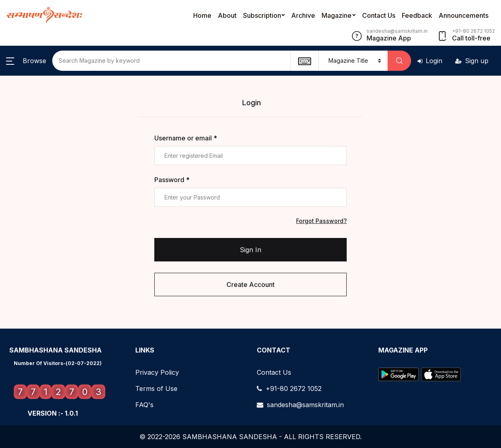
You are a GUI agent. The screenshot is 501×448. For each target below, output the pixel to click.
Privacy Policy (157, 372)
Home (202, 15)
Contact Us (379, 15)
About (227, 15)
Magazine (337, 15)
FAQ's (144, 405)
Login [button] (430, 61)
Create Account (250, 285)
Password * (172, 180)
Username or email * (186, 138)
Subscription (262, 15)
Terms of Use (156, 389)
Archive (303, 15)
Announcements (464, 15)
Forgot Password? (321, 221)
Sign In (250, 250)
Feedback (417, 15)
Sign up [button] (472, 61)
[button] (26, 61)
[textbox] (304, 61)
